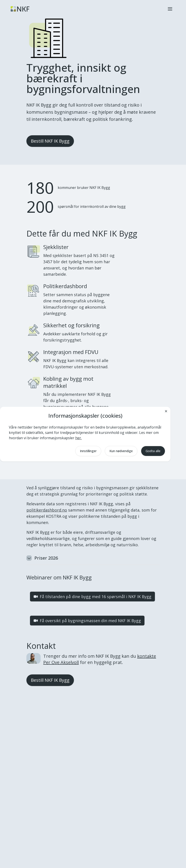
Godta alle (153, 451)
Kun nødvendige (121, 451)
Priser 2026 (42, 558)
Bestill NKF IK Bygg (50, 141)
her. (78, 438)
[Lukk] (166, 411)
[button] (170, 9)
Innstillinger (88, 451)
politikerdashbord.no (47, 510)
